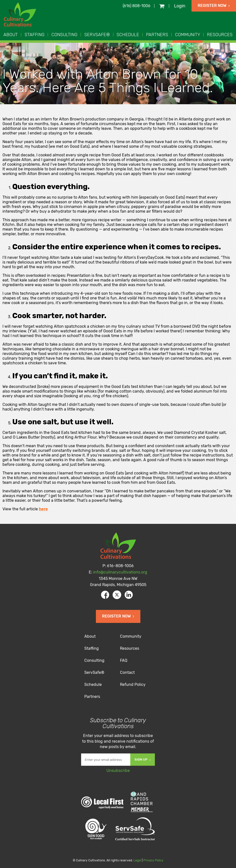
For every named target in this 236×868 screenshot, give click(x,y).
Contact (127, 672)
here (43, 509)
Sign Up (143, 759)
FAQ (124, 660)
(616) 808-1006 (137, 6)
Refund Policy (133, 684)
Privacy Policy (153, 860)
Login (180, 6)
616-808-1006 (120, 566)
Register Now (214, 6)
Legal (137, 860)
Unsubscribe (118, 771)
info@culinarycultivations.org (120, 572)
